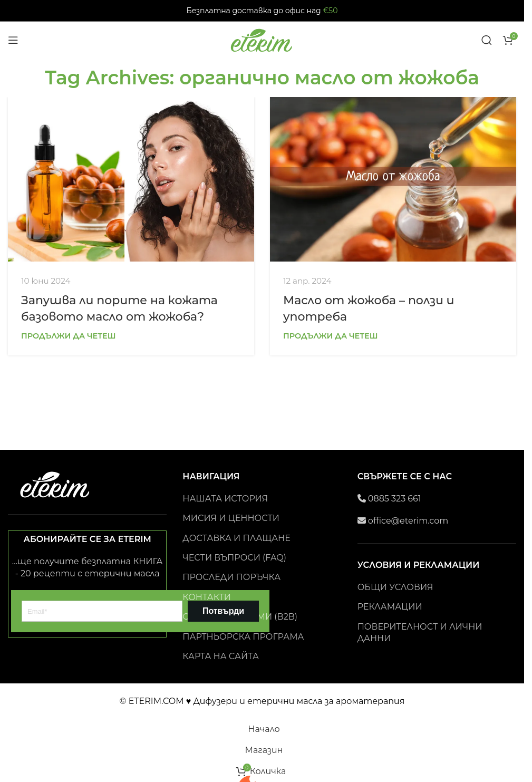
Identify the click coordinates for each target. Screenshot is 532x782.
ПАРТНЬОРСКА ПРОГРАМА (243, 637)
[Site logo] (262, 39)
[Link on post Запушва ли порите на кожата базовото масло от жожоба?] (131, 179)
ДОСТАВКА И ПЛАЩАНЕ (236, 538)
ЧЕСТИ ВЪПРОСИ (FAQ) (234, 558)
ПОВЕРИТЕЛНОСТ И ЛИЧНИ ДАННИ (420, 633)
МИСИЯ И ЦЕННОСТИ (231, 518)
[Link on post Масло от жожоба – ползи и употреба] (393, 179)
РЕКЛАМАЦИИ (390, 607)
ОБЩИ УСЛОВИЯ (395, 587)
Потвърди (223, 611)
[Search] (487, 40)
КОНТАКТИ (207, 597)
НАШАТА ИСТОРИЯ (225, 499)
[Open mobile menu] (13, 40)
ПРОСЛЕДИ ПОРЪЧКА (231, 577)
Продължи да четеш (69, 336)
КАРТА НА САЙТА (221, 656)
